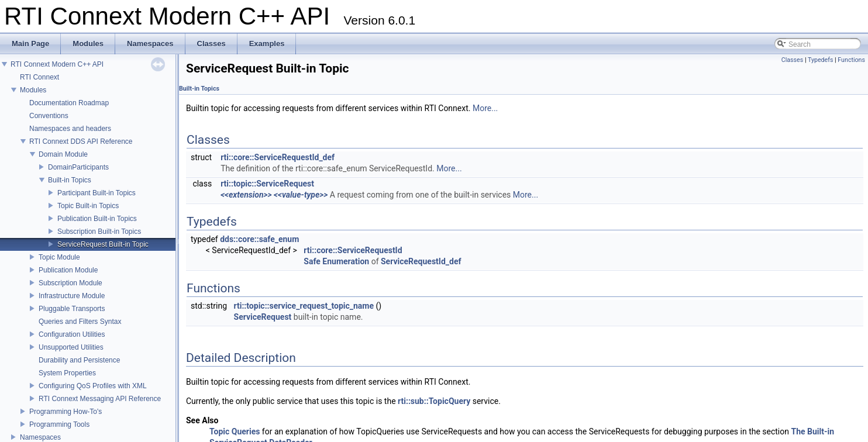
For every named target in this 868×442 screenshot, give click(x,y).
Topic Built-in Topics (88, 206)
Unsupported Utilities (71, 347)
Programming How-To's (66, 412)
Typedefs (821, 60)
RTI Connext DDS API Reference (81, 141)
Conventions (49, 116)
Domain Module (63, 154)
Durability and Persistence (79, 360)
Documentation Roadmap (69, 103)
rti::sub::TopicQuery (434, 401)
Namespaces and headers (70, 129)
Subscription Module (70, 283)
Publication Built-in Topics (97, 219)
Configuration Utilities (72, 334)
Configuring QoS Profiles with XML (93, 386)
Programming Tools (59, 424)
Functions (851, 60)
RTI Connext (39, 77)
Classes (792, 60)
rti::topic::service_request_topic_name (304, 306)
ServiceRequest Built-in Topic (103, 244)
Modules (33, 90)
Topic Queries (235, 431)
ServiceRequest (263, 317)
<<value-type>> (301, 195)
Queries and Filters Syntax (80, 322)
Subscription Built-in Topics (99, 232)
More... (485, 108)
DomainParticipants (78, 167)
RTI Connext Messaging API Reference (100, 399)
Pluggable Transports (72, 309)
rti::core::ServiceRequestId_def (278, 157)
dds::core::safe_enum (259, 239)
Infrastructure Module (72, 296)
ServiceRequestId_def (421, 261)
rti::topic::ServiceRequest (267, 184)
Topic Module (59, 257)
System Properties (67, 373)
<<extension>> (246, 195)
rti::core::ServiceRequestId (353, 250)
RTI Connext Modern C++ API (57, 64)
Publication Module (68, 270)
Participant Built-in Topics (97, 193)
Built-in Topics (70, 180)
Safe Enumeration (336, 261)
